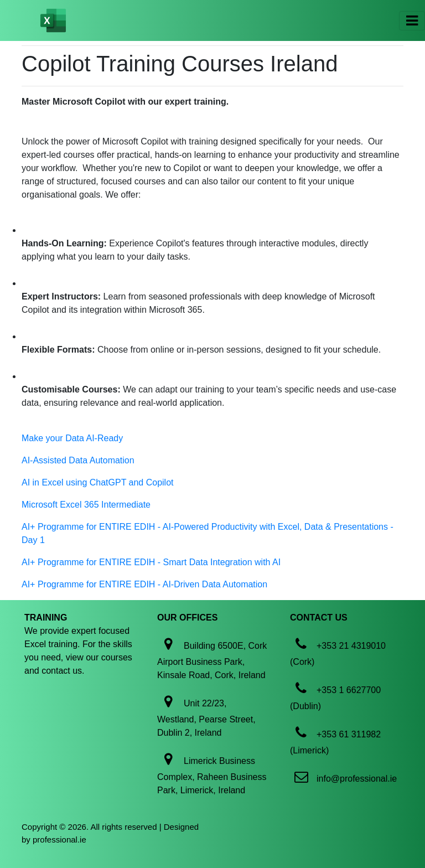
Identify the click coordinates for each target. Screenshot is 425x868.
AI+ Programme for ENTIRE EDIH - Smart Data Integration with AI (151, 562)
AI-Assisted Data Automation (78, 460)
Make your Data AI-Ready (72, 438)
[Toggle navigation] (412, 21)
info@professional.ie (357, 779)
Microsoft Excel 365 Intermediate (86, 505)
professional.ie (59, 839)
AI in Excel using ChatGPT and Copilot (98, 482)
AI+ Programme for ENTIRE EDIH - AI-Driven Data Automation (144, 584)
